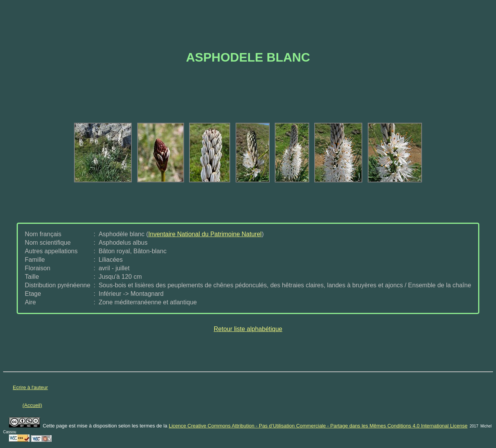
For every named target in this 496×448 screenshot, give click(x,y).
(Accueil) (32, 405)
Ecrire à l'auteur (30, 387)
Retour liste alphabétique (248, 329)
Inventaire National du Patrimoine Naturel (205, 234)
